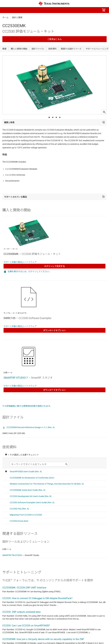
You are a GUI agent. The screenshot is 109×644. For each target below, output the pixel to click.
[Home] (54, 4)
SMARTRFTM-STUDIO (12, 555)
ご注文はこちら (54, 39)
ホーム (5, 17)
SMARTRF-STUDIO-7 (16, 378)
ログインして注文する (54, 266)
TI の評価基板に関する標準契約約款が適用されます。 (27, 406)
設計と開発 (17, 17)
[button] (5, 10)
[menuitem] (79, 10)
